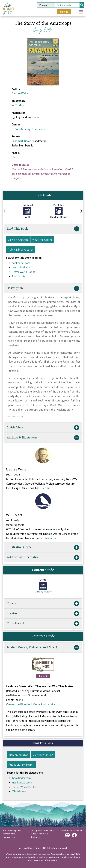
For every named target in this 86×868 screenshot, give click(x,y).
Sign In (64, 12)
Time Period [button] (43, 624)
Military (26, 129)
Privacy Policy (9, 834)
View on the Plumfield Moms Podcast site (31, 704)
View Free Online (42, 240)
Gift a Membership (40, 834)
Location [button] (43, 613)
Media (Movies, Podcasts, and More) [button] (43, 647)
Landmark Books (21, 141)
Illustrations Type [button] (43, 547)
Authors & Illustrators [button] (43, 438)
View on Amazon (18, 240)
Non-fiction (38, 129)
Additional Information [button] (43, 557)
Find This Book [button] (43, 229)
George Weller (43, 30)
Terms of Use (9, 837)
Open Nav (83, 10)
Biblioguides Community (42, 830)
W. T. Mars (18, 105)
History (16, 129)
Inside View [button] (43, 428)
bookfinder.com (21, 263)
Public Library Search (21, 250)
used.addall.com (22, 267)
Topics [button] (43, 603)
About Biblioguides (12, 830)
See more (47, 488)
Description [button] (43, 288)
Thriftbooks (19, 276)
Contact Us (36, 837)
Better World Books (23, 272)
